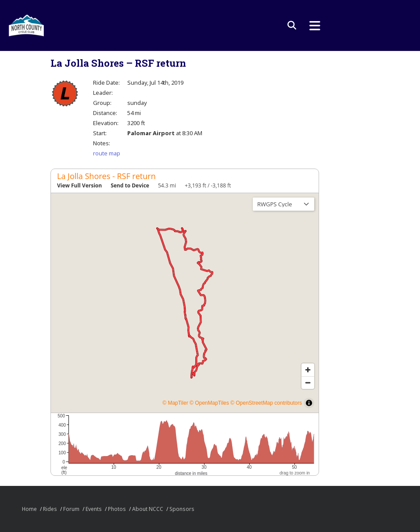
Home (29, 509)
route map (107, 153)
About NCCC (148, 509)
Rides (50, 509)
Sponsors (182, 509)
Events (94, 509)
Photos (117, 509)
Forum (71, 509)
